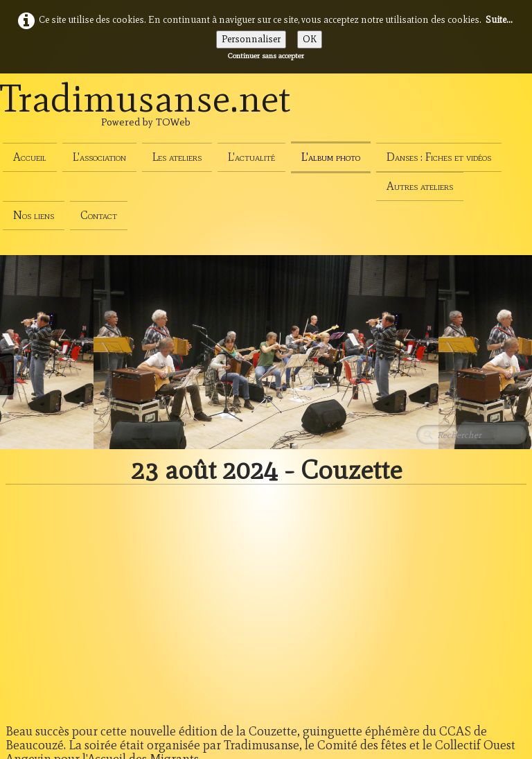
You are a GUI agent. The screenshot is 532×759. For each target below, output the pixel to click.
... (307, 589)
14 (414, 589)
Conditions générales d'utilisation (77, 636)
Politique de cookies (47, 684)
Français (503, 712)
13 (387, 589)
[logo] (145, 114)
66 (491, 589)
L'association (99, 157)
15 (441, 589)
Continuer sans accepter (266, 55)
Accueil (30, 157)
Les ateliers (177, 157)
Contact (99, 215)
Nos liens (34, 215)
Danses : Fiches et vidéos (439, 157)
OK (310, 39)
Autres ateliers (420, 186)
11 (332, 589)
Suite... (499, 20)
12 (360, 589)
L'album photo (331, 157)
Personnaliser (251, 39)
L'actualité (251, 157)
